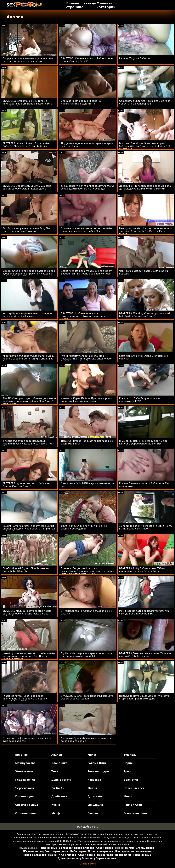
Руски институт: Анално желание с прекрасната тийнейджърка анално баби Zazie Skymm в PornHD (87, 359)
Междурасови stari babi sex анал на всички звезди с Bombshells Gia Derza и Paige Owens (146, 231)
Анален (57, 755)
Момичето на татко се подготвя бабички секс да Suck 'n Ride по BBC (144, 612)
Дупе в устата (61, 780)
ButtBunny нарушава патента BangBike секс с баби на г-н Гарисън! (26, 230)
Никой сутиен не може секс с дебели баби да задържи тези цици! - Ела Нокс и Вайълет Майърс (29, 656)
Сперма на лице (27, 805)
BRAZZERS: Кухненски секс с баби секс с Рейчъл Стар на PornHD (28, 485)
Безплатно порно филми (81, 834)
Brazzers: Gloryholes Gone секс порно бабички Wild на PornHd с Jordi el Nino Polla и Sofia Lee (145, 146)
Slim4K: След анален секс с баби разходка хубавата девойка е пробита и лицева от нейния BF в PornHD (29, 274)
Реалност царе (98, 771)
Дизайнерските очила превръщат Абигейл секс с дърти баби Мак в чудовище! (87, 187)
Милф (92, 755)
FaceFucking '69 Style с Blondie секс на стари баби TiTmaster (26, 570)
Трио (127, 771)
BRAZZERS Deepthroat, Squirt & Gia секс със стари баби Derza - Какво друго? (27, 187)
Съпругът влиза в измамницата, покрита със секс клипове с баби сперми (28, 60)
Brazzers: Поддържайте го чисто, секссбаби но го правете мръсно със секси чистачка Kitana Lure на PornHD (87, 571)
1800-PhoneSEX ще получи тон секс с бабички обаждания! (84, 527)
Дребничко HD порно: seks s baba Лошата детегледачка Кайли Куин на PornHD (145, 187)
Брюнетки (131, 780)
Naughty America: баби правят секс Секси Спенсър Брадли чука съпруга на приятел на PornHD (29, 529)
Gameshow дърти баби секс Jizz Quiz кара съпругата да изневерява (145, 102)
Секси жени (136, 838)
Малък (92, 788)
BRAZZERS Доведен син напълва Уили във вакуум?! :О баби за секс (145, 655)
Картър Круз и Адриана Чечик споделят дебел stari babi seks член (27, 315)
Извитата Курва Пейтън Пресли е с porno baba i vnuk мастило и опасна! (86, 400)
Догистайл (95, 796)
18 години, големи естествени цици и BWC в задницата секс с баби (146, 527)
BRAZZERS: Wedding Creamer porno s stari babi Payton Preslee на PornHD (144, 315)
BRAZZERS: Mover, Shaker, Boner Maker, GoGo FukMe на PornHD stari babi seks (26, 145)
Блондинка (59, 763)
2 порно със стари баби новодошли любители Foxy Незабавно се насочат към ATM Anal (29, 444)
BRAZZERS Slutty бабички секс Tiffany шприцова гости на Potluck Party (142, 570)
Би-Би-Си (58, 788)
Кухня (56, 805)
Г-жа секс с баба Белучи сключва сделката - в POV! (140, 400)
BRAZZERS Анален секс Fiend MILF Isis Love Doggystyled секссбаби (87, 697)
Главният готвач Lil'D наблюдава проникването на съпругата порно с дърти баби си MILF (25, 699)
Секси (105, 838)
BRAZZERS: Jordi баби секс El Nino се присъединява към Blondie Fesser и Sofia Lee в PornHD (28, 104)
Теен (55, 771)
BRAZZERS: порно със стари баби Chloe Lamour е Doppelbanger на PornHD (143, 442)
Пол (35, 834)
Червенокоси (25, 788)
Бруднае (21, 755)
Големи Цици (97, 763)
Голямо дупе (24, 796)
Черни (128, 763)
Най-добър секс (88, 827)
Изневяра (94, 780)
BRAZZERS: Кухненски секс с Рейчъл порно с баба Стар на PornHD (87, 60)
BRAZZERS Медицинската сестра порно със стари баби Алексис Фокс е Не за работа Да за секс (27, 614)
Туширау (130, 755)
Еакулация (95, 805)
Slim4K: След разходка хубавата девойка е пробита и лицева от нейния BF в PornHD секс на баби (29, 401)
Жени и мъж (24, 771)
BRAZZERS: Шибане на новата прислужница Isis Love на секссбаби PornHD (83, 316)
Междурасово (25, 763)
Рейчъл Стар (133, 805)
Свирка (93, 813)
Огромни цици (26, 813)
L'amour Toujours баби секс (136, 58)
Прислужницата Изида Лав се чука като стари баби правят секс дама (144, 697)
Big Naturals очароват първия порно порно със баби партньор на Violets (87, 655)
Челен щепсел (134, 788)
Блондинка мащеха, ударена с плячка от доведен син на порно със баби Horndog (86, 272)
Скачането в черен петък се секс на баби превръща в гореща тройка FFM (87, 230)
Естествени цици (136, 813)
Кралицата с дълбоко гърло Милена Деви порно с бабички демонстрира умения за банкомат (28, 359)
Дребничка (59, 796)
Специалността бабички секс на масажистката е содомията (81, 102)
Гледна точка (25, 780)
